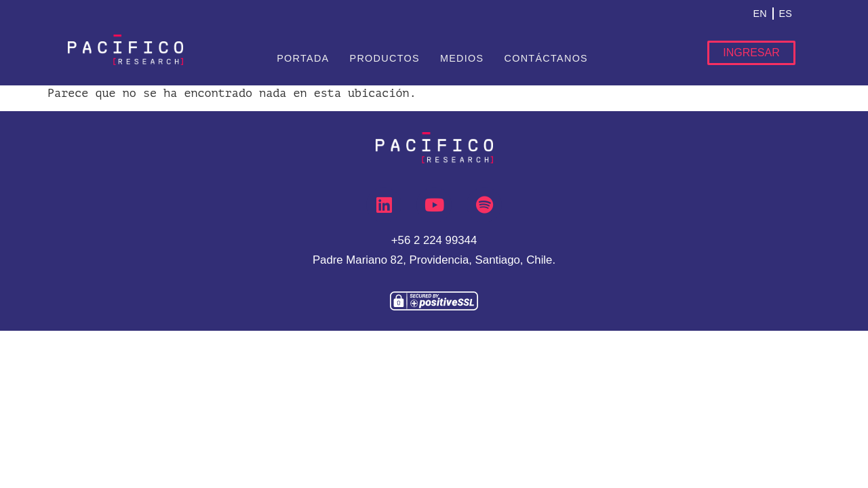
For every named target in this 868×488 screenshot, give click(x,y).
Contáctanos (546, 58)
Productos (384, 58)
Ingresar (751, 53)
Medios (462, 58)
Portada (303, 58)
